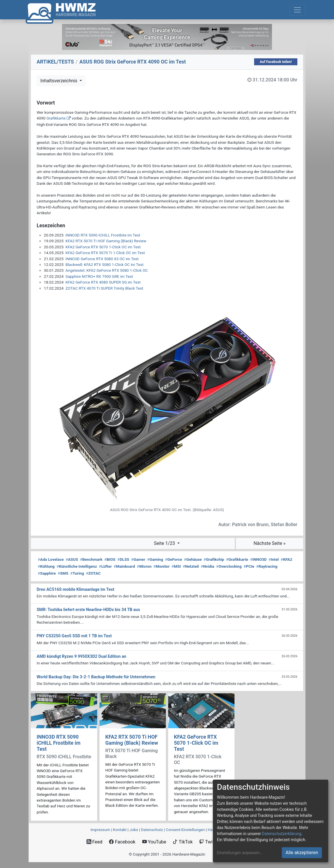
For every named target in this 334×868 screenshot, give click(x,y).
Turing (77, 573)
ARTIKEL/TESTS (55, 62)
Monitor (162, 566)
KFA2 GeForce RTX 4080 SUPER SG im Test (103, 282)
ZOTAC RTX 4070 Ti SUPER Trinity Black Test (104, 288)
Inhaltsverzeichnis (59, 81)
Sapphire (47, 573)
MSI (176, 566)
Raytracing (267, 566)
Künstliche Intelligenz (77, 566)
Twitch (209, 842)
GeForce (173, 559)
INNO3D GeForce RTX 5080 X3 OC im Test (102, 259)
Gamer (138, 559)
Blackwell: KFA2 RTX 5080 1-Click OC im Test (105, 265)
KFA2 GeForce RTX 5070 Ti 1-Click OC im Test (105, 253)
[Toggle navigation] (297, 10)
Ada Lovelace (51, 559)
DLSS (123, 559)
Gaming (155, 559)
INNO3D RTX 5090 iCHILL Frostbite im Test (103, 235)
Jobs (134, 830)
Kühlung (46, 566)
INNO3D (258, 559)
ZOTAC (93, 573)
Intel (274, 559)
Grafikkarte (56, 118)
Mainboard (124, 566)
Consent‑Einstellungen (185, 830)
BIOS (110, 559)
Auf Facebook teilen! (276, 62)
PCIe (249, 566)
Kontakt (120, 830)
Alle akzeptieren (302, 853)
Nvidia (208, 566)
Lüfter (105, 566)
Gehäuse (193, 559)
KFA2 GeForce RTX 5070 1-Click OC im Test (103, 247)
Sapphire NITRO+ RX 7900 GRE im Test (99, 276)
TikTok (183, 842)
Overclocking (229, 566)
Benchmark (91, 559)
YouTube (154, 842)
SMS (63, 573)
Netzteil (191, 566)
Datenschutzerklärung (282, 834)
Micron (144, 566)
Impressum (100, 830)
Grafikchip (214, 559)
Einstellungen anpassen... (240, 853)
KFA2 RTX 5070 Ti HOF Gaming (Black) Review (106, 241)
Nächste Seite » (269, 543)
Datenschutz (152, 830)
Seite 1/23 (165, 543)
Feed (94, 842)
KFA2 (286, 559)
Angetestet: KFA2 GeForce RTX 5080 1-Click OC (107, 270)
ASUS (72, 559)
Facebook (122, 842)
